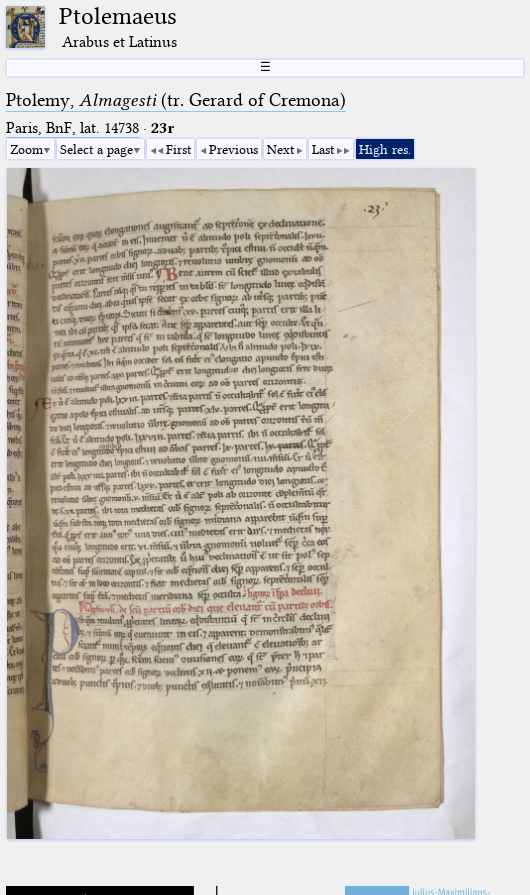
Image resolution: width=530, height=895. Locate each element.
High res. (385, 149)
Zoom (26, 149)
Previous (233, 149)
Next (280, 149)
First (178, 149)
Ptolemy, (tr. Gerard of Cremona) (176, 100)
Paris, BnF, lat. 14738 (72, 128)
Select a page (96, 149)
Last (323, 149)
